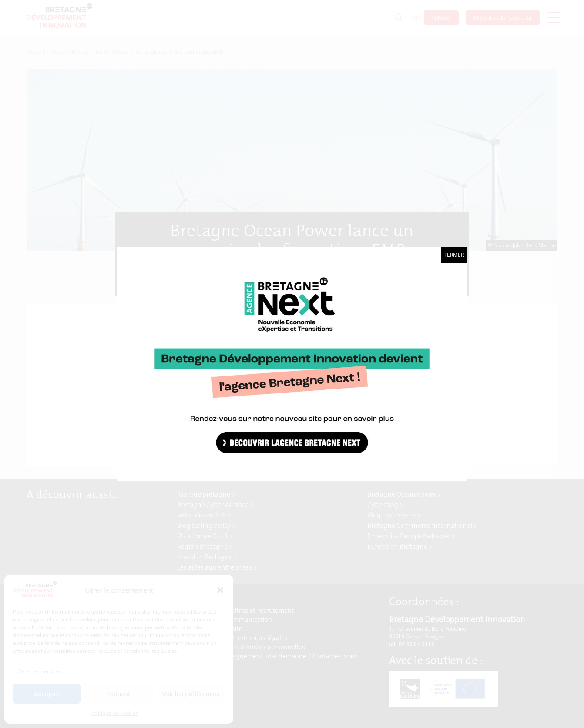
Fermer (454, 255)
